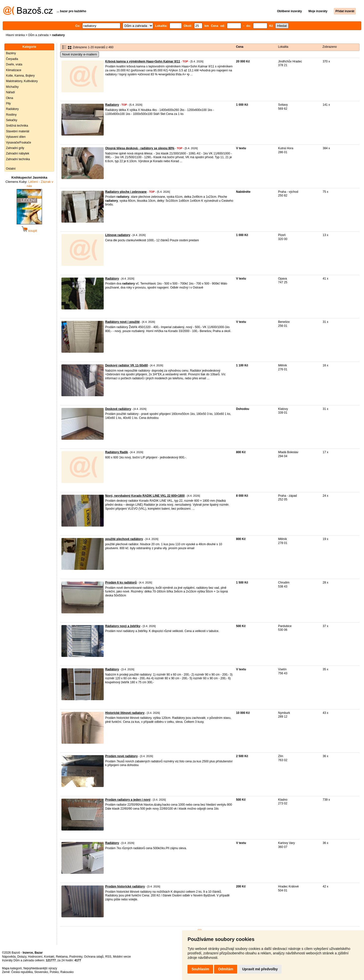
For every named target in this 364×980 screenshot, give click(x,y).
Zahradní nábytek (18, 153)
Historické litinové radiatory (125, 713)
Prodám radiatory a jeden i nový (128, 800)
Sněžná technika (17, 126)
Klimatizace (14, 70)
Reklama (62, 957)
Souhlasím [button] (200, 969)
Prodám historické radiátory (125, 886)
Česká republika (22, 972)
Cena (240, 47)
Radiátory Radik (116, 452)
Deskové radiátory (118, 409)
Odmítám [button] (226, 969)
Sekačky (12, 120)
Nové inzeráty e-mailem (80, 54)
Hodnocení (35, 957)
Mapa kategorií (12, 968)
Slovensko (41, 972)
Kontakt (49, 957)
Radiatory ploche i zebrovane (126, 192)
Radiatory (112, 105)
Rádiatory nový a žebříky (123, 626)
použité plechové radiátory (124, 539)
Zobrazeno (330, 47)
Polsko (54, 972)
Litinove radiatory (118, 235)
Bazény (11, 53)
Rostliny (11, 115)
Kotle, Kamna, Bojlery (20, 76)
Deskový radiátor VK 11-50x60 (126, 365)
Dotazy (22, 957)
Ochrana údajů (94, 957)
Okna (10, 98)
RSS (108, 957)
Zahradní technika (18, 159)
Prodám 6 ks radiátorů (121, 583)
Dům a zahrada (38, 35)
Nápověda (9, 957)
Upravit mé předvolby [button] (260, 969)
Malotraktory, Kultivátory (22, 81)
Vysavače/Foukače (19, 143)
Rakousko (67, 972)
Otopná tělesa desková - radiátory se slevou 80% (140, 148)
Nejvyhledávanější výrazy (40, 968)
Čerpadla (12, 59)
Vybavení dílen (16, 137)
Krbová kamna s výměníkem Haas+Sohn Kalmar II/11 (143, 61)
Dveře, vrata (14, 64)
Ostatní (11, 169)
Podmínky (76, 957)
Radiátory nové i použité (122, 322)
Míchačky (12, 87)
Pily (8, 103)
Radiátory (12, 109)
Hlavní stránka (15, 35)
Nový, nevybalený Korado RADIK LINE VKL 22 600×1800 (145, 496)
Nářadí (10, 92)
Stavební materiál (18, 131)
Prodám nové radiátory (121, 756)
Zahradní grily (15, 148)
